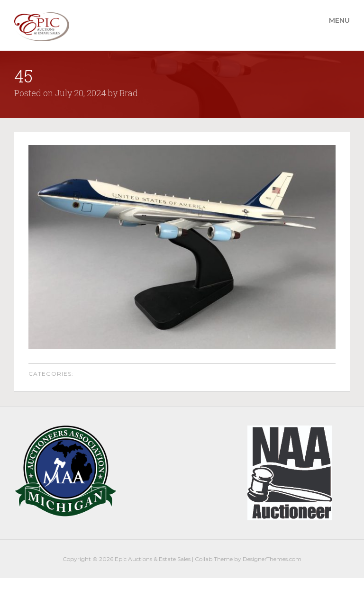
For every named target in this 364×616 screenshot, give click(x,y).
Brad (129, 93)
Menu (339, 20)
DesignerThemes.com (272, 559)
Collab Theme (214, 559)
